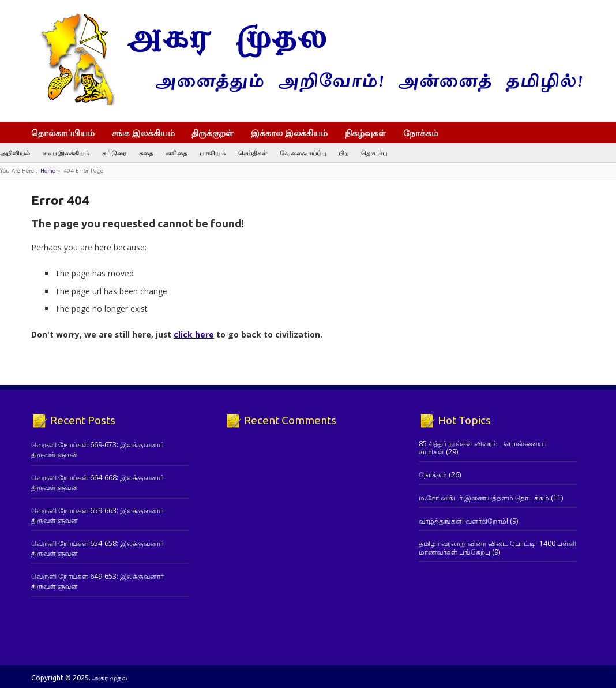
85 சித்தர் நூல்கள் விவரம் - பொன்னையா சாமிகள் (483, 448)
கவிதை (176, 153)
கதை (146, 153)
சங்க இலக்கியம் (143, 133)
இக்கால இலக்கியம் (289, 133)
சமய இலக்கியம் (66, 153)
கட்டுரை (114, 153)
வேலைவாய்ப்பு (303, 153)
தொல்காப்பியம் (63, 133)
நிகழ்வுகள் (366, 133)
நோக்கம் (426, 134)
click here (194, 334)
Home (48, 171)
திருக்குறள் (213, 133)
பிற (343, 153)
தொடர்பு (374, 153)
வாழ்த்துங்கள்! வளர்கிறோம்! (463, 521)
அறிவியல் (15, 153)
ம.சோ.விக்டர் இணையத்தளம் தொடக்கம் (484, 498)
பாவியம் (213, 153)
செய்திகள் (253, 153)
